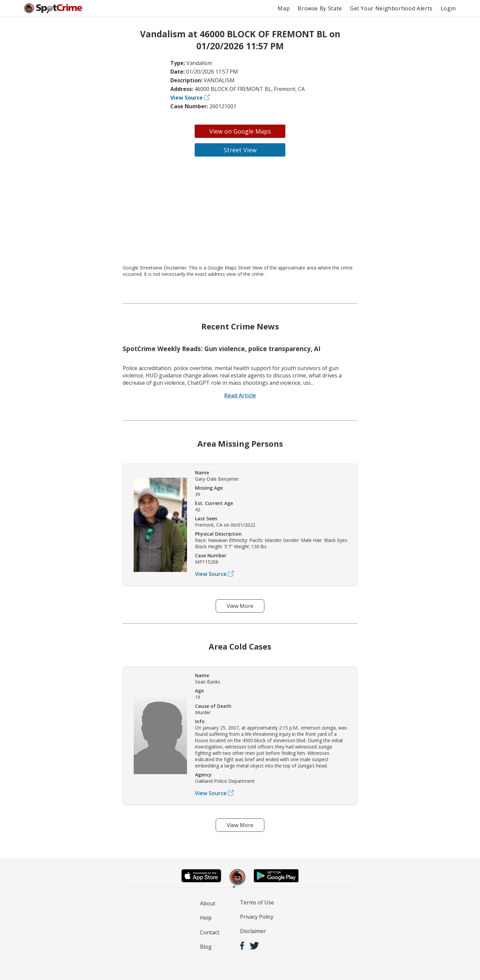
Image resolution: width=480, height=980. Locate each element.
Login (448, 8)
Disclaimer (253, 931)
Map (284, 8)
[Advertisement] (240, 211)
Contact (210, 932)
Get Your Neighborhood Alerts (391, 8)
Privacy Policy (257, 917)
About (208, 903)
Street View (240, 150)
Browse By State (320, 8)
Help (206, 918)
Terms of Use (257, 902)
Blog (206, 947)
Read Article (240, 395)
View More (240, 606)
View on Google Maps (240, 131)
